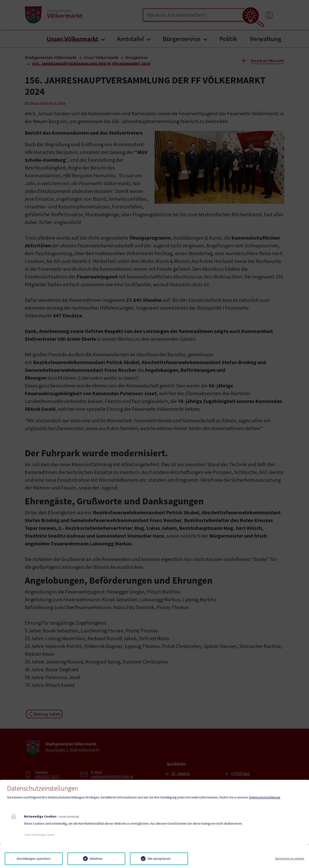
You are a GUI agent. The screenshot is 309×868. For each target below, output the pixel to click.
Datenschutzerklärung (265, 797)
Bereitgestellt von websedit (290, 859)
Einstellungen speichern (34, 859)
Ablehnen (96, 859)
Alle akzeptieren (159, 859)
